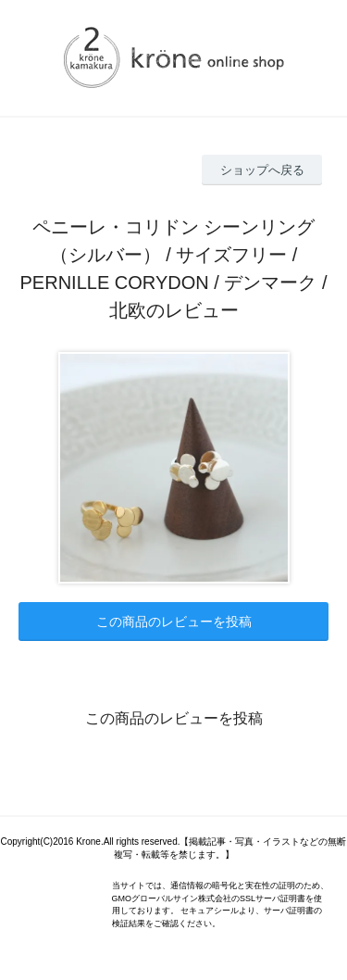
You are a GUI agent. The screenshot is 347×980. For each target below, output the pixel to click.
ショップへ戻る (262, 170)
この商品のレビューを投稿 (174, 622)
